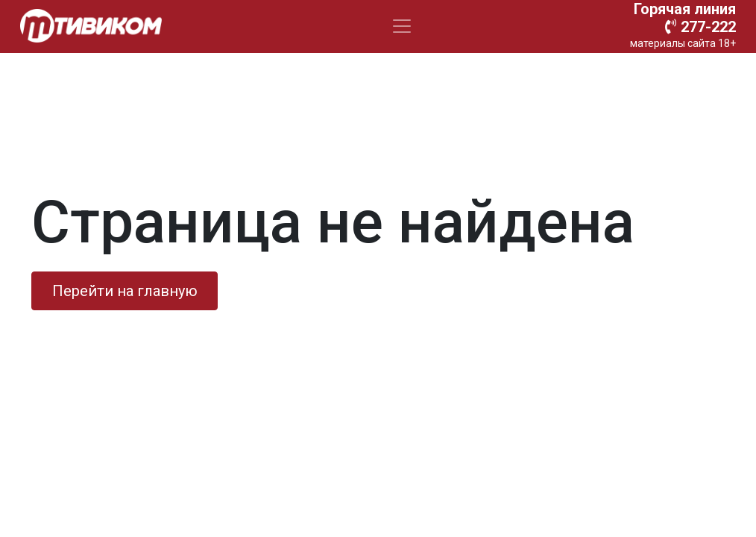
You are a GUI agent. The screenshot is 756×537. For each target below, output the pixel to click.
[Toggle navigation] (402, 26)
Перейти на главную (125, 291)
